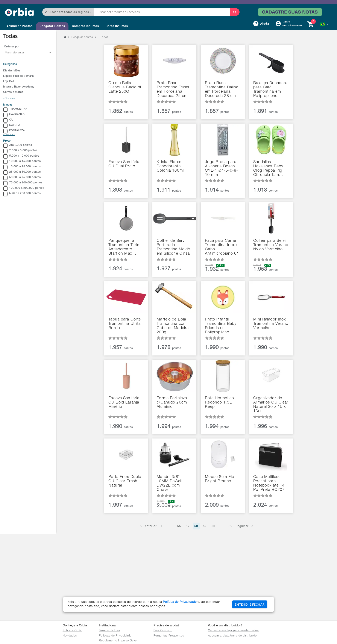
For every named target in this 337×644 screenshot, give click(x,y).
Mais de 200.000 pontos (22, 194)
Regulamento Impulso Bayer (118, 641)
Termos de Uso (109, 631)
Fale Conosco (163, 631)
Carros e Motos (13, 92)
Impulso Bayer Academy (19, 87)
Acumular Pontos (20, 26)
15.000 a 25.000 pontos (22, 167)
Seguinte (245, 526)
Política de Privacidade (180, 602)
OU (8, 120)
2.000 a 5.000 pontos (20, 151)
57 (188, 526)
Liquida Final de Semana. (19, 76)
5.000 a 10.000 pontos (21, 156)
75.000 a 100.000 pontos (23, 183)
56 (179, 526)
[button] (324, 24)
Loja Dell (9, 82)
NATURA (12, 126)
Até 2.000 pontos (18, 146)
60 (213, 526)
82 (231, 526)
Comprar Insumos (85, 26)
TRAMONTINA (15, 110)
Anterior (148, 526)
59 (205, 526)
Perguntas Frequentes (169, 636)
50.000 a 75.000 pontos (22, 178)
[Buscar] (235, 12)
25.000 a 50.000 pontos (22, 172)
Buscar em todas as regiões (68, 12)
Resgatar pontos (82, 37)
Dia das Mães (12, 71)
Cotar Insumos (117, 26)
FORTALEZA (14, 131)
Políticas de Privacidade (115, 636)
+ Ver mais (9, 98)
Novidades (70, 636)
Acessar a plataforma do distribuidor (233, 636)
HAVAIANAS (14, 115)
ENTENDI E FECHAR (250, 604)
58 (196, 526)
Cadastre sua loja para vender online (233, 631)
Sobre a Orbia (72, 631)
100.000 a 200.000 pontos (24, 189)
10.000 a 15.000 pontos (22, 162)
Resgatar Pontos (52, 26)
